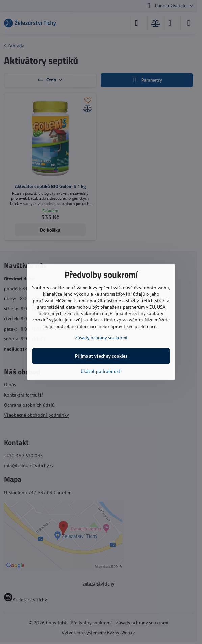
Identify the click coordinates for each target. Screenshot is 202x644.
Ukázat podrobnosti (101, 371)
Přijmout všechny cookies (101, 356)
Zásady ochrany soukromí (101, 338)
